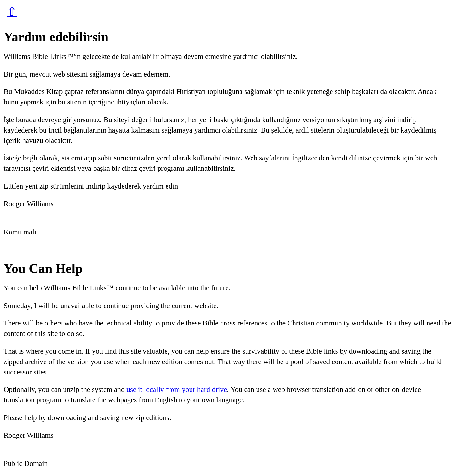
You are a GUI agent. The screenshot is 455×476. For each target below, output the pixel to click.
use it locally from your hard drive (177, 389)
